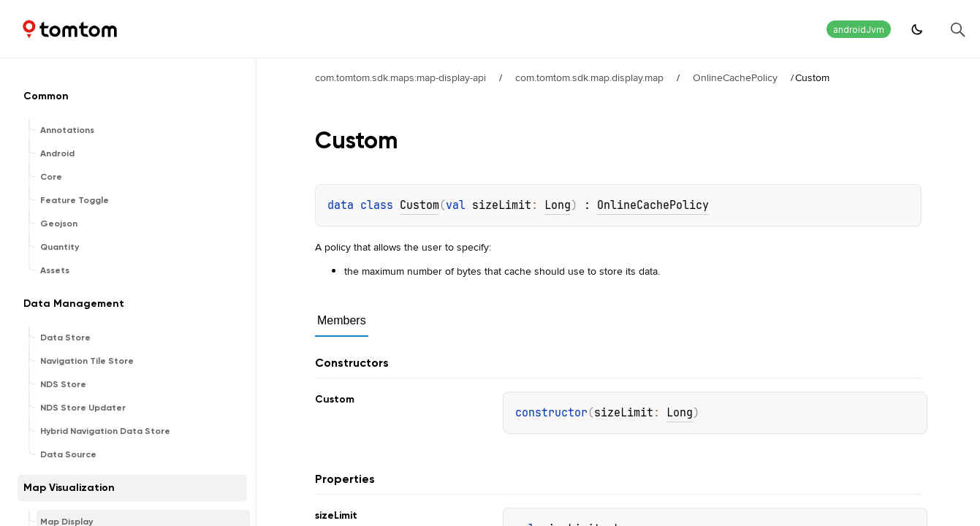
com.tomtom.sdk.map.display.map (589, 77)
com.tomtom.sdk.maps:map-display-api (400, 77)
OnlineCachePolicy (735, 77)
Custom (419, 205)
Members (342, 320)
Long (558, 205)
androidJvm (859, 30)
